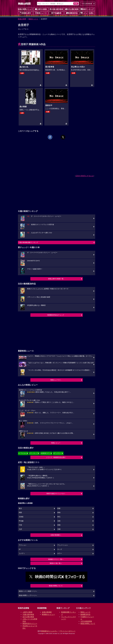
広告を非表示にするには (85, 176)
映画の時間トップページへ (28, 595)
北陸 (59, 521)
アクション (23, 545)
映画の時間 (22, 19)
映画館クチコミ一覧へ (56, 559)
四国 (59, 525)
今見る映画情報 (86, 621)
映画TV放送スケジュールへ (56, 494)
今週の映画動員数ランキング (28, 242)
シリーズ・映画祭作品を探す (56, 457)
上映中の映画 (41, 9)
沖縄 (59, 529)
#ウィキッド (34, 453)
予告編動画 (56, 13)
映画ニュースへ (56, 380)
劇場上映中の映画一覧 (56, 279)
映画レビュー (56, 443)
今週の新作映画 (56, 9)
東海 (59, 513)
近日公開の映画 (72, 9)
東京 (20, 508)
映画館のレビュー (48, 614)
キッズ (60, 549)
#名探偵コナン (46, 453)
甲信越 (21, 521)
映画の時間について (56, 586)
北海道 (21, 517)
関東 (59, 508)
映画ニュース (41, 13)
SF (20, 549)
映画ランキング (87, 9)
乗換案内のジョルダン (49, 631)
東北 (59, 517)
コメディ (22, 553)
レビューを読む (87, 13)
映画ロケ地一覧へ (56, 563)
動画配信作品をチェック (56, 315)
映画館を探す (25, 13)
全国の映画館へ (56, 535)
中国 (20, 525)
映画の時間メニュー (25, 9)
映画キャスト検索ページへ (28, 591)
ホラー (60, 553)
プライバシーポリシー (67, 631)
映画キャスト (33, 19)
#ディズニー (57, 453)
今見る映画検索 (87, 4)
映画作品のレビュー (30, 624)
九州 (20, 529)
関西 (20, 513)
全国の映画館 (47, 612)
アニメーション (63, 545)
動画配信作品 (72, 13)
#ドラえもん (23, 453)
